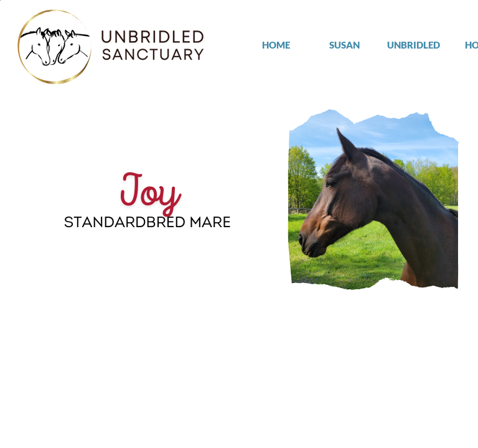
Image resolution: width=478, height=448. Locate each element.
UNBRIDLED (414, 45)
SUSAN (344, 45)
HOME (276, 45)
